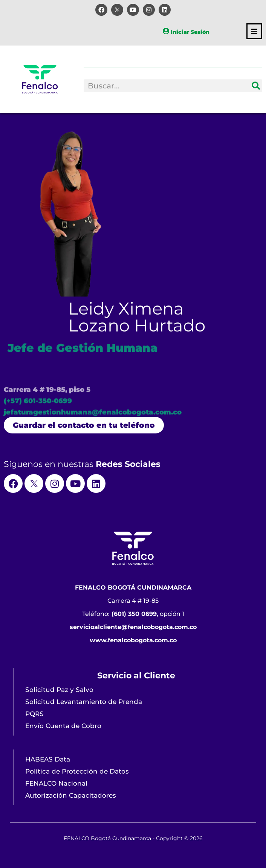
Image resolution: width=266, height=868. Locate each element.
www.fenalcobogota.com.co (133, 640)
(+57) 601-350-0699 (38, 410)
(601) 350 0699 (134, 614)
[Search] (256, 86)
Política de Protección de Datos (77, 771)
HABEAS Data (48, 759)
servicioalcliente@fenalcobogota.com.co (133, 627)
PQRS (34, 714)
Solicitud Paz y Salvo (59, 690)
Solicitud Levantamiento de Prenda (84, 702)
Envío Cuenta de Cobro (63, 726)
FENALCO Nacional (56, 783)
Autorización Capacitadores (71, 795)
